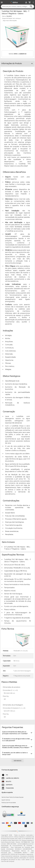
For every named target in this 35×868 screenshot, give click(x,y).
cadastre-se (23, 54)
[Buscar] (31, 7)
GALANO (9, 16)
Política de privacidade (9, 803)
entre (15, 54)
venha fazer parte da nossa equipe (13, 797)
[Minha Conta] (26, 2)
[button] (17, 733)
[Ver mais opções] (33, 2)
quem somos (6, 800)
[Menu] (2, 2)
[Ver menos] (18, 761)
